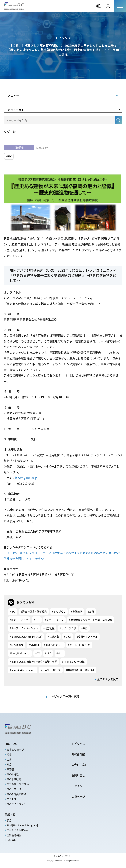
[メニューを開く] (120, 6)
